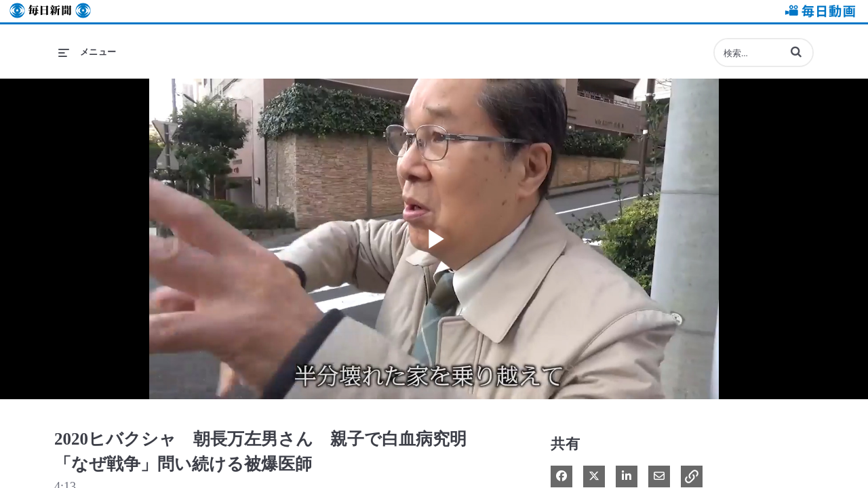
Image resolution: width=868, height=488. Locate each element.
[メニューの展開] (87, 52)
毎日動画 (818, 11)
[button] (796, 52)
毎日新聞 (50, 11)
